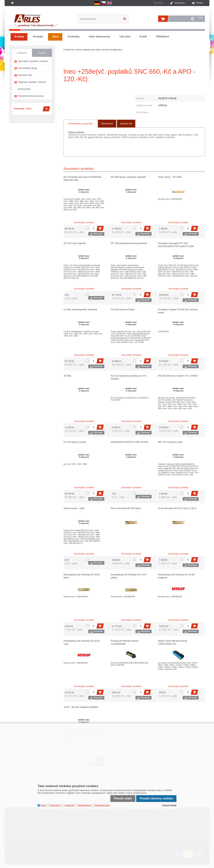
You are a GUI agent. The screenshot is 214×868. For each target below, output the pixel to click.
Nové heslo (158, 3)
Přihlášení (162, 36)
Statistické (70, 805)
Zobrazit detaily (169, 805)
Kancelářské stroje (28, 68)
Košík (143, 36)
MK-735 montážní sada (170, 442)
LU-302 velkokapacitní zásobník (80, 309)
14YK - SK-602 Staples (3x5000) (81, 707)
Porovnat (98, 234)
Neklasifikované (102, 805)
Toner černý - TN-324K (170, 177)
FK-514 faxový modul (75, 442)
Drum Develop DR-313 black (126, 508)
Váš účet (125, 36)
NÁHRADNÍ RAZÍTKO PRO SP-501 (130, 442)
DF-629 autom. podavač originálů (128, 177)
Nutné (43, 805)
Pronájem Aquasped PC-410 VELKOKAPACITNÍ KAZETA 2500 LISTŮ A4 (176, 246)
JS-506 (67, 376)
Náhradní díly (25, 75)
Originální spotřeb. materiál (32, 82)
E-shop (19, 36)
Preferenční (55, 805)
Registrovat (180, 3)
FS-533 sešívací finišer (123, 309)
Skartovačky (24, 89)
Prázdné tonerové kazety (31, 96)
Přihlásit (199, 3)
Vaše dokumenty (99, 36)
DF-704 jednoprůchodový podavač (129, 243)
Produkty (74, 36)
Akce (55, 36)
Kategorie (22, 53)
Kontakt (38, 36)
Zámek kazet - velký (74, 508)
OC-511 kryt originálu (75, 243)
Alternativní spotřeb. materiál (33, 61)
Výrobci (42, 53)
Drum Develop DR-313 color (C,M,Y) (177, 508)
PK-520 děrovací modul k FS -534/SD (178, 376)
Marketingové (85, 805)
